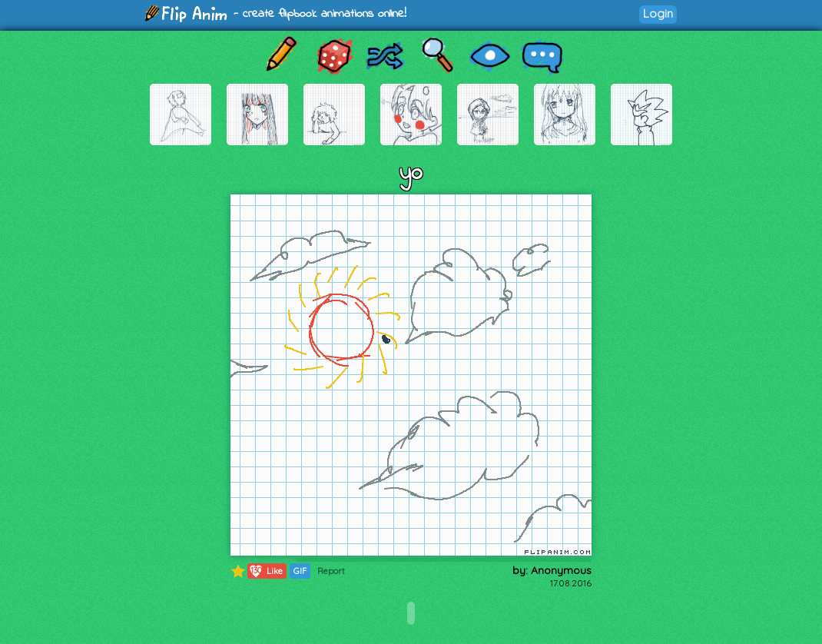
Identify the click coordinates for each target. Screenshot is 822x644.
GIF (300, 571)
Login (658, 13)
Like (265, 571)
